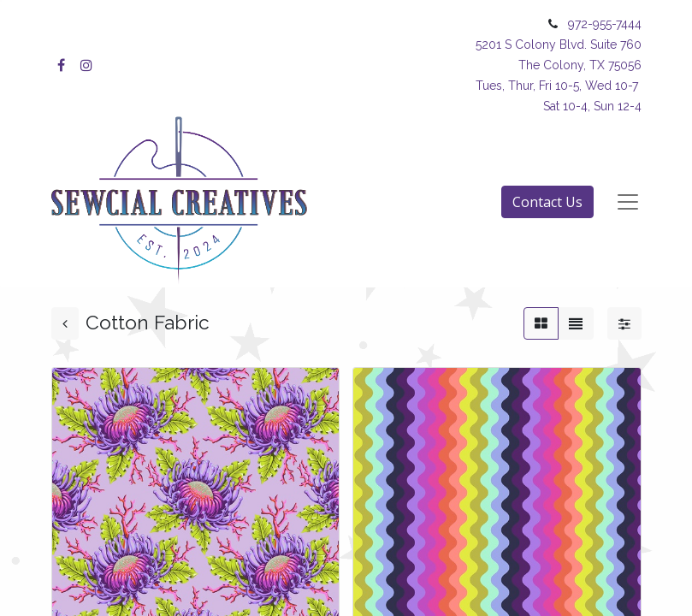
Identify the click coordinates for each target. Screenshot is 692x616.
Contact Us (547, 202)
